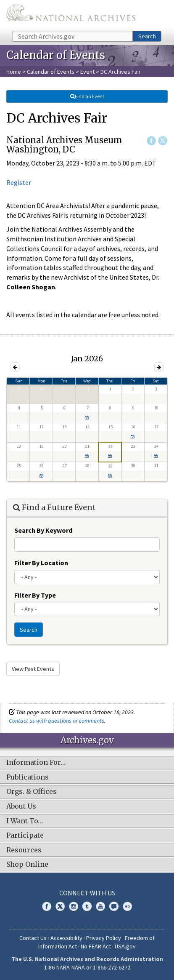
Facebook (151, 141)
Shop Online (27, 865)
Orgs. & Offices (32, 792)
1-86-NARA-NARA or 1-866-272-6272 (87, 967)
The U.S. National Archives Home (71, 15)
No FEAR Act (96, 946)
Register (19, 182)
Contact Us (33, 938)
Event (87, 72)
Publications (28, 777)
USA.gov (125, 946)
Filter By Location (41, 563)
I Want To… (25, 821)
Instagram (74, 906)
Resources (24, 850)
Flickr (127, 906)
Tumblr (87, 906)
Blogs (114, 906)
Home (14, 72)
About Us (21, 806)
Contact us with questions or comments (57, 721)
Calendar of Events (51, 72)
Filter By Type (35, 595)
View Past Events (33, 669)
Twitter (163, 141)
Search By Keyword (43, 530)
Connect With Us (87, 893)
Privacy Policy (104, 938)
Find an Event (87, 96)
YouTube (100, 906)
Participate (25, 836)
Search (147, 36)
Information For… (36, 763)
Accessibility (66, 938)
